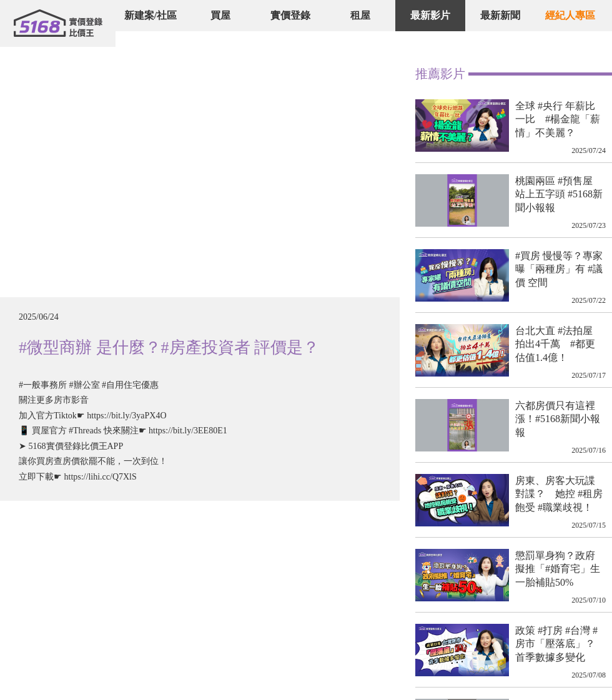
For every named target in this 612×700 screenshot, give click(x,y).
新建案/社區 (151, 15)
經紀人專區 (570, 15)
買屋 (220, 15)
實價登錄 (290, 15)
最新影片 (430, 15)
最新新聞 (500, 15)
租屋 (360, 15)
